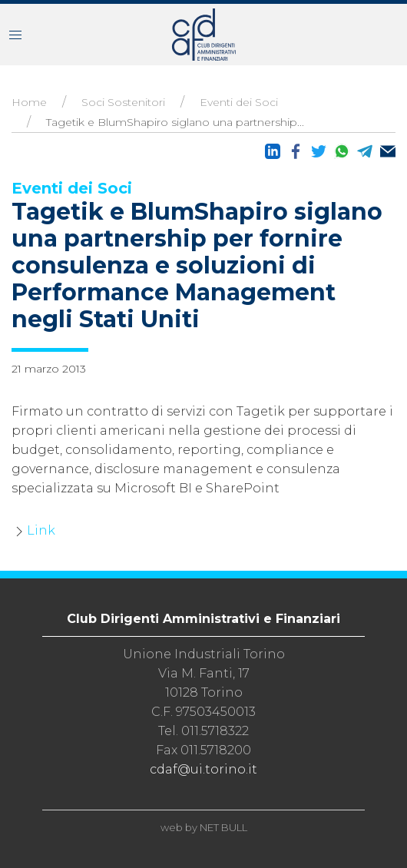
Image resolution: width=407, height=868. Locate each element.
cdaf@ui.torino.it (203, 769)
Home (29, 102)
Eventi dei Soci (239, 102)
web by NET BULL (204, 827)
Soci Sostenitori (123, 102)
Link (41, 530)
